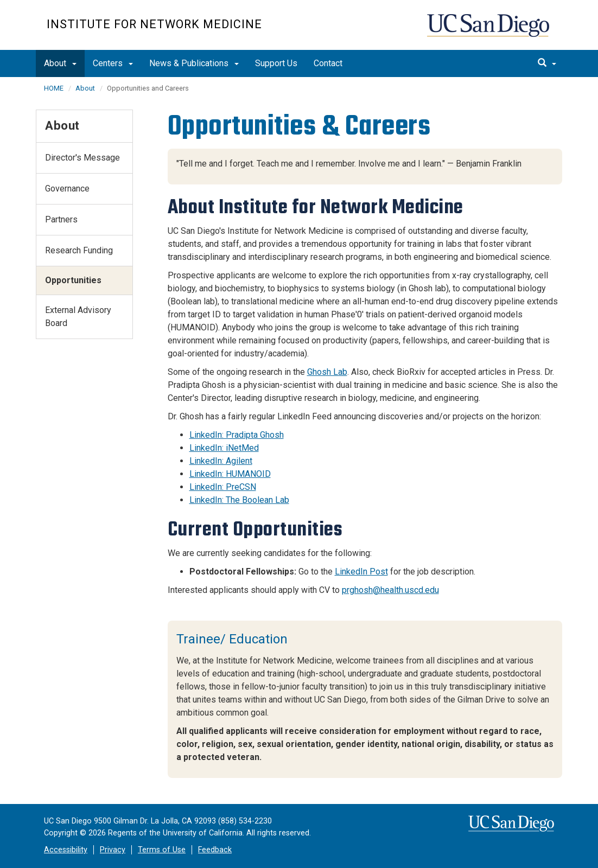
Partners (61, 219)
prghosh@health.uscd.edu (390, 590)
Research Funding (79, 250)
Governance (67, 189)
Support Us (276, 63)
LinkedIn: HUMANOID (230, 474)
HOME (54, 88)
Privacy (113, 850)
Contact (328, 63)
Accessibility (66, 850)
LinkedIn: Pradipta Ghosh (237, 435)
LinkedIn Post (361, 572)
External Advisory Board (78, 317)
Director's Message (82, 158)
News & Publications (194, 63)
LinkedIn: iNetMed (224, 448)
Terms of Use (162, 850)
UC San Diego (489, 31)
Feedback (215, 850)
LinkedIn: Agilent (221, 461)
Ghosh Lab (327, 372)
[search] (547, 63)
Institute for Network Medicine (154, 24)
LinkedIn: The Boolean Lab (239, 500)
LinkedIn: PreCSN (223, 487)
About (60, 63)
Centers (113, 63)
